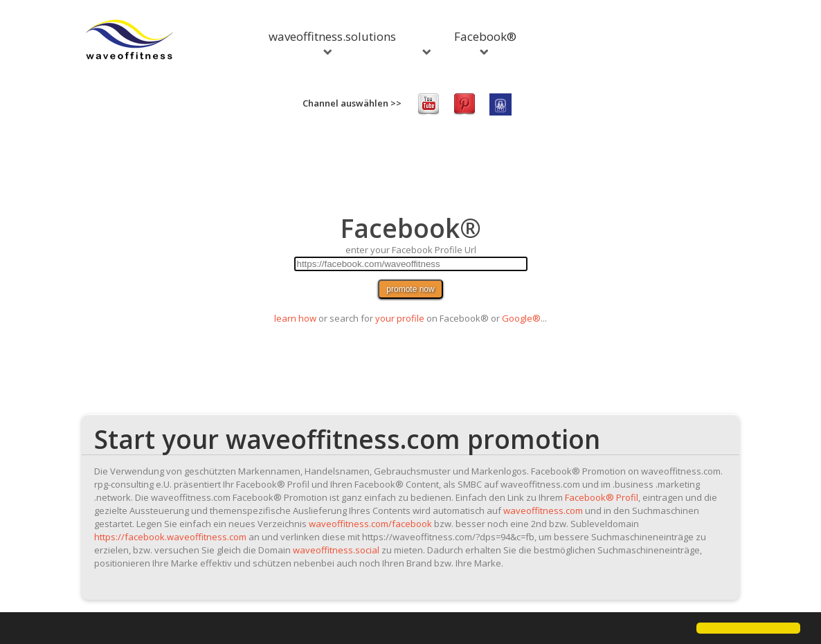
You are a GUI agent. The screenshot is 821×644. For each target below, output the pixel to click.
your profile (400, 318)
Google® (521, 318)
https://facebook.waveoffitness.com (170, 537)
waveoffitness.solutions (332, 42)
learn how (295, 318)
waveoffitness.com (543, 510)
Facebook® (485, 42)
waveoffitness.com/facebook (370, 524)
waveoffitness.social (336, 550)
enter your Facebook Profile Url (411, 250)
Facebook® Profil (602, 497)
